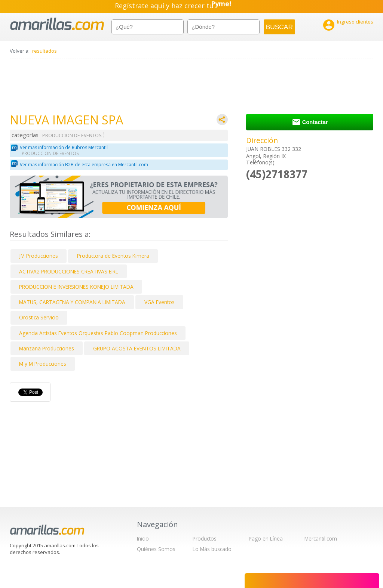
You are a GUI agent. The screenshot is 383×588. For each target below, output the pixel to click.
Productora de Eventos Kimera (113, 256)
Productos (205, 539)
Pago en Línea (266, 539)
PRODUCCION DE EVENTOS (72, 135)
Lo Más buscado (212, 549)
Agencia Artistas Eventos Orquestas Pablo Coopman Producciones (98, 333)
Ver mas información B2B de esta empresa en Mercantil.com (84, 165)
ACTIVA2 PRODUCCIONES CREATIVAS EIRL (69, 271)
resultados (45, 51)
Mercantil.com (321, 539)
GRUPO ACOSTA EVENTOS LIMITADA (137, 348)
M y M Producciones (43, 364)
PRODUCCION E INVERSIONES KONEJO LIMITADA (76, 287)
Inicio (143, 539)
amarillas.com (57, 24)
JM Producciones (39, 256)
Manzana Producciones (47, 348)
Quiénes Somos (156, 549)
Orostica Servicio (39, 317)
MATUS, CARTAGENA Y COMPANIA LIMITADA (72, 302)
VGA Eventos (160, 302)
